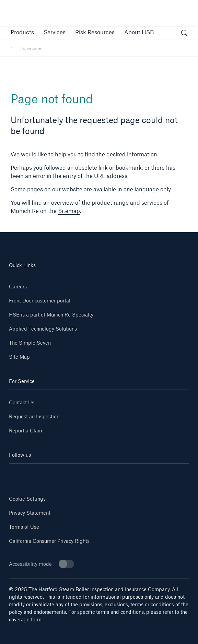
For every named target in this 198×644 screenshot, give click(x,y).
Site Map (19, 357)
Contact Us (22, 402)
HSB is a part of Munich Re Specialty (51, 315)
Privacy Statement (30, 513)
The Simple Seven (30, 343)
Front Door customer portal (40, 301)
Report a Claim (26, 431)
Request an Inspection (34, 416)
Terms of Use (24, 527)
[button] (22, 32)
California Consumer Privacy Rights (49, 541)
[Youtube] (54, 474)
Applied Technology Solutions (43, 329)
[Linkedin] (24, 474)
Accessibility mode (42, 564)
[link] (95, 32)
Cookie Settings (27, 499)
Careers (18, 287)
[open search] (184, 34)
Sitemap (69, 211)
